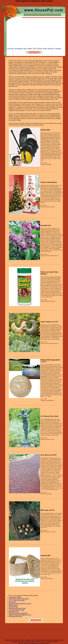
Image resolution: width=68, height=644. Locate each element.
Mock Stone (12, 602)
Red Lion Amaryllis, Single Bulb (18, 613)
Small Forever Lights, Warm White (19, 599)
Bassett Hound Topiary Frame (17, 608)
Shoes (25, 48)
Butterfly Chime (13, 607)
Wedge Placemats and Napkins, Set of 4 (20, 603)
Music (62, 640)
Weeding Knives (13, 605)
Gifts (35, 48)
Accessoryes (8, 640)
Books (45, 48)
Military (30, 48)
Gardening (58, 48)
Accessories (10, 48)
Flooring (40, 48)
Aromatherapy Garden (15, 597)
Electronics (51, 48)
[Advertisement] (34, 35)
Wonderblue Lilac (14, 611)
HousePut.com (35, 643)
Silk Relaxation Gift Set (15, 616)
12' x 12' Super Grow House (17, 600)
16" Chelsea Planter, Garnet (17, 610)
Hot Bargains (19, 48)
